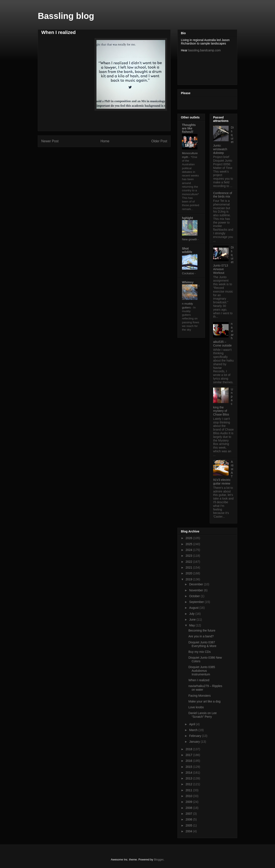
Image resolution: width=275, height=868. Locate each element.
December (196, 584)
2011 (189, 790)
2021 (189, 567)
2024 (189, 550)
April (192, 724)
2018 (189, 749)
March (194, 730)
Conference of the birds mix (223, 195)
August (194, 608)
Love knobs (196, 707)
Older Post (159, 141)
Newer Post (50, 141)
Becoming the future (202, 630)
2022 (189, 562)
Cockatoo (188, 273)
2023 (189, 556)
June (193, 620)
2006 (189, 819)
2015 (189, 767)
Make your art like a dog (204, 701)
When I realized (199, 680)
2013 (189, 778)
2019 (189, 579)
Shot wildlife (187, 250)
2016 (189, 761)
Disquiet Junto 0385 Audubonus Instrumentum (202, 671)
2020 (189, 573)
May (192, 625)
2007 (189, 814)
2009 (189, 802)
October (195, 596)
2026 (189, 538)
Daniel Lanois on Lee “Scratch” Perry (203, 715)
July (192, 614)
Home (105, 141)
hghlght (187, 218)
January (195, 742)
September (197, 602)
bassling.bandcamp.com (204, 50)
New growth (190, 239)
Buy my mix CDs (199, 652)
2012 (189, 784)
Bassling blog (66, 16)
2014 (189, 773)
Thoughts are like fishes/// (189, 128)
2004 (189, 831)
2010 (189, 796)
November (196, 590)
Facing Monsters (199, 696)
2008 (189, 808)
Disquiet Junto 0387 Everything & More (202, 644)
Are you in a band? (201, 636)
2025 (189, 544)
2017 (189, 755)
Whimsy (188, 282)
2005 (189, 825)
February (196, 736)
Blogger (159, 860)
